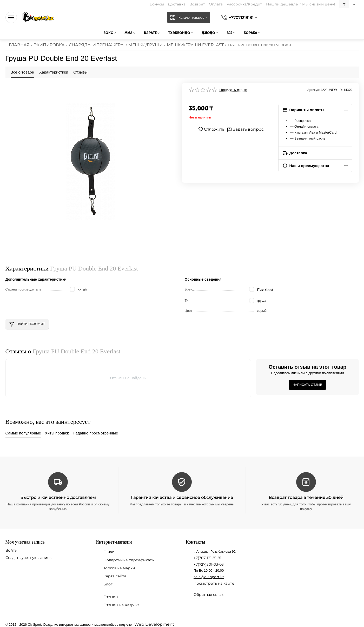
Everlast (264, 290)
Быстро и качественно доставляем (58, 496)
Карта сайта (115, 575)
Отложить (213, 129)
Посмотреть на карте (214, 582)
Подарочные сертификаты (129, 559)
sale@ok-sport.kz (209, 576)
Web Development (151, 623)
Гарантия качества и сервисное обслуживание (182, 496)
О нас (109, 551)
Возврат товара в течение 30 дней (306, 496)
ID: (341, 90)
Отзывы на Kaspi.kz (121, 604)
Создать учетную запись (28, 557)
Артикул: (314, 90)
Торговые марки (119, 567)
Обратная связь (209, 593)
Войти (11, 549)
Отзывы (111, 596)
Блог (108, 583)
